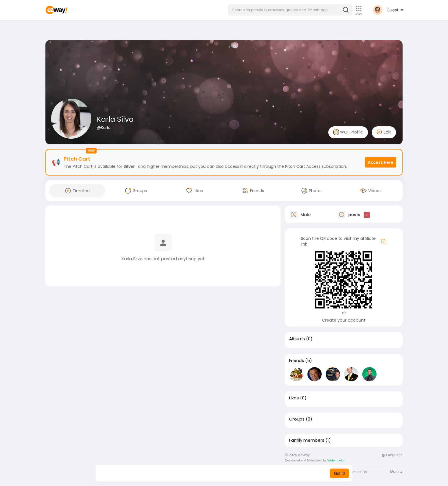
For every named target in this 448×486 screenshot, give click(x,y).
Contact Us (358, 472)
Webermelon (336, 460)
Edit (384, 132)
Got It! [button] (339, 473)
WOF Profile (348, 132)
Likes (294, 398)
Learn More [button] (253, 473)
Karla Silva (115, 119)
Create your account (344, 320)
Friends (297, 360)
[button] (290, 10)
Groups (297, 419)
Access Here (381, 162)
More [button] (396, 472)
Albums (297, 339)
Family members (307, 440)
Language (392, 455)
